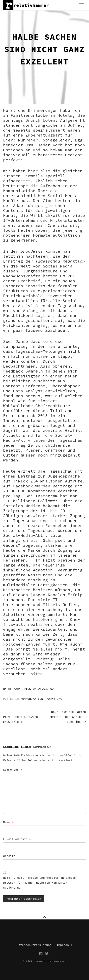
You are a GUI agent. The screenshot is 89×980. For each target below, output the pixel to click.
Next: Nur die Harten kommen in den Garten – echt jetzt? (67, 717)
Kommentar (13, 770)
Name (8, 822)
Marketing (54, 699)
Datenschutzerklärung (34, 945)
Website (9, 856)
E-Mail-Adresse (17, 839)
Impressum (64, 945)
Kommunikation (32, 699)
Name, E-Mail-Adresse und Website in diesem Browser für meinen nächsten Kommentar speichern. (40, 883)
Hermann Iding (20, 689)
